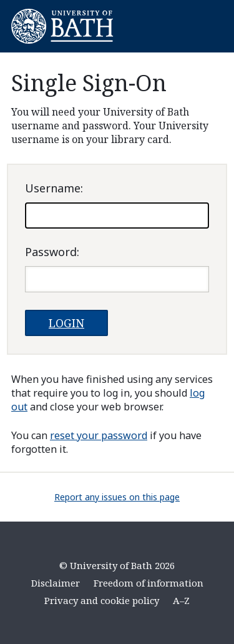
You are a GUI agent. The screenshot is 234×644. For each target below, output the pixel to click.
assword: (52, 252)
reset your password (99, 435)
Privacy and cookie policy (102, 600)
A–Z (181, 600)
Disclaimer (56, 583)
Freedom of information (149, 583)
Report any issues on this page (117, 497)
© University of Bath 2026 (117, 565)
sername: (54, 188)
